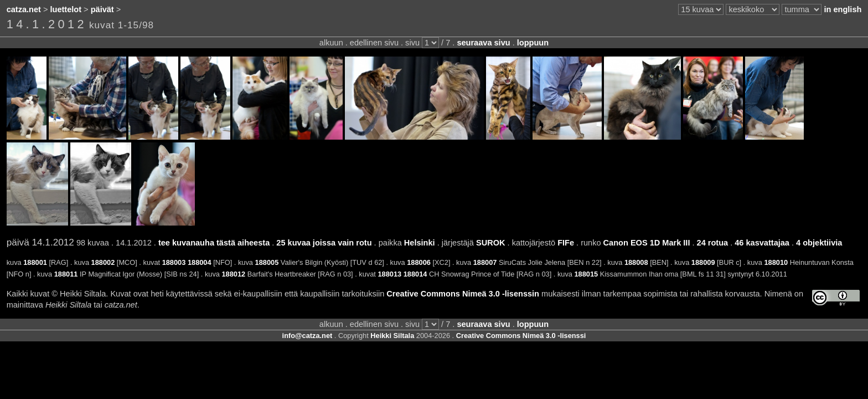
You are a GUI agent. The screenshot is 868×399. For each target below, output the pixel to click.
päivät (102, 9)
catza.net (24, 9)
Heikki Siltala (392, 336)
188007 (485, 262)
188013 (389, 274)
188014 (415, 274)
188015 (586, 274)
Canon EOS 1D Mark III (647, 243)
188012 (233, 274)
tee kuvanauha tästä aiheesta (214, 243)
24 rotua (713, 243)
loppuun (533, 43)
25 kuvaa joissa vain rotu (324, 243)
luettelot (66, 9)
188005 (267, 262)
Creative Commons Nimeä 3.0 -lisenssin (463, 294)
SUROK (491, 243)
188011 (66, 274)
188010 (776, 262)
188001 (35, 262)
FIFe (566, 243)
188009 (703, 262)
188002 (103, 262)
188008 (636, 262)
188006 (419, 262)
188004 (200, 262)
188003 (174, 262)
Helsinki (420, 243)
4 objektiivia (819, 243)
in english (843, 9)
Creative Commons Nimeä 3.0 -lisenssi (521, 336)
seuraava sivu (483, 43)
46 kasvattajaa (762, 243)
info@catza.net (308, 336)
